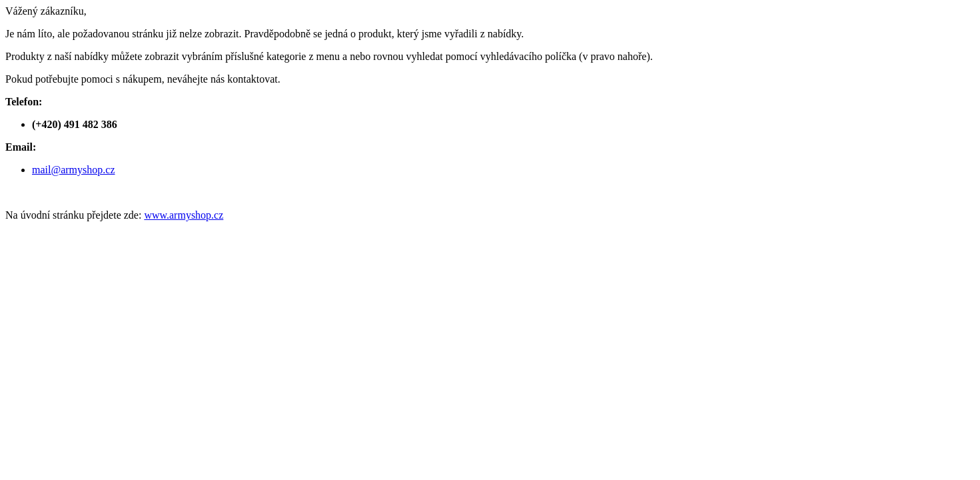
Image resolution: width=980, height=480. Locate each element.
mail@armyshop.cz (73, 170)
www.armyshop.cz (184, 215)
